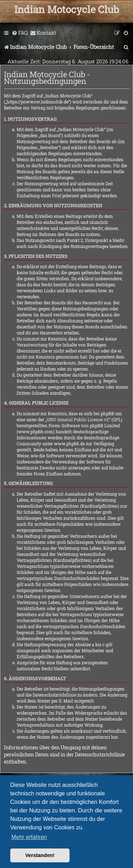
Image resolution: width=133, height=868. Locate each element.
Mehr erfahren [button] (29, 837)
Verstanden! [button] (40, 855)
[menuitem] (20, 33)
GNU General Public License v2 (78, 419)
